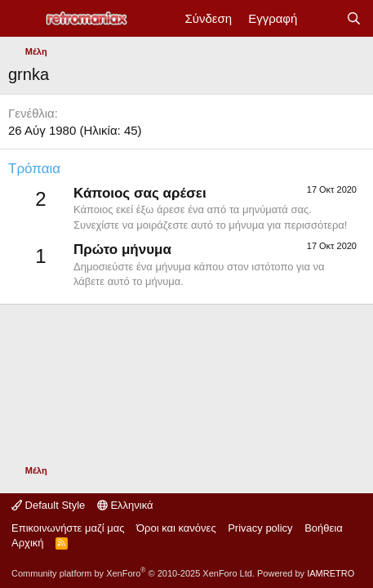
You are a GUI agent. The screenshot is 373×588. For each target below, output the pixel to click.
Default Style (48, 505)
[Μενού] (22, 19)
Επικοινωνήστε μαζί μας (68, 528)
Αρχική (28, 543)
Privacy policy (260, 528)
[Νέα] (321, 18)
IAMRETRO (331, 573)
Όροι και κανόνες (176, 528)
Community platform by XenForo (133, 573)
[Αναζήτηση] (354, 18)
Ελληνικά (125, 505)
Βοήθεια (324, 528)
